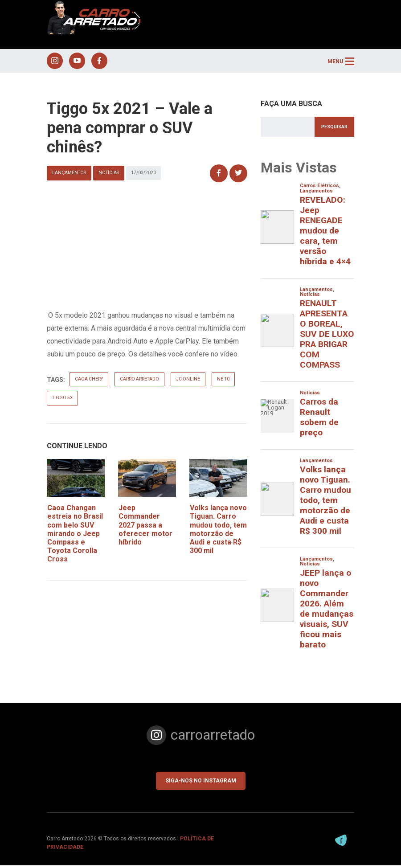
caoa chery (89, 382)
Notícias (109, 176)
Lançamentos (69, 176)
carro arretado (139, 382)
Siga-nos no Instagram (201, 783)
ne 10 (223, 382)
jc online (188, 382)
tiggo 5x (62, 400)
